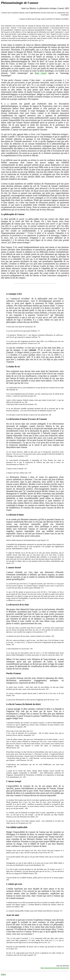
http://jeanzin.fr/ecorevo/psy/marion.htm (55, 968)
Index (3, 974)
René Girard (41, 73)
